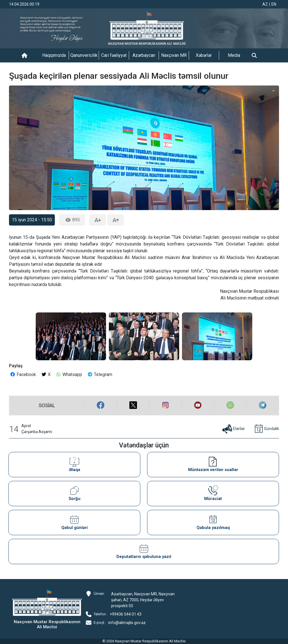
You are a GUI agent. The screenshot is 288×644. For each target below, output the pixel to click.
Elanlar (233, 429)
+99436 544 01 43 (126, 614)
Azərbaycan (144, 55)
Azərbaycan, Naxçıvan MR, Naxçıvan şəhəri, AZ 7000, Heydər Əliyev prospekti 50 (143, 600)
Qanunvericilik (84, 55)
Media (234, 55)
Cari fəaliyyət (114, 55)
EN (274, 4)
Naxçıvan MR (174, 55)
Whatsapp (69, 374)
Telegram (100, 374)
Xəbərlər (204, 55)
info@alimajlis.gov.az (127, 623)
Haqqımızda (54, 55)
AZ (265, 4)
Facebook (23, 374)
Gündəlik (266, 429)
